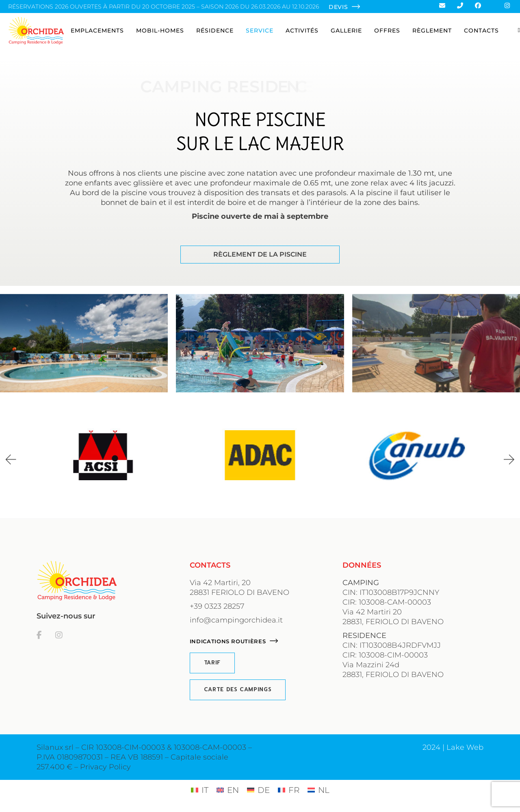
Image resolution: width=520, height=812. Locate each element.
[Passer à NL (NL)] (318, 790)
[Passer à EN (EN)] (228, 790)
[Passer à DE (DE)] (258, 790)
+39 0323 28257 (217, 606)
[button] (11, 459)
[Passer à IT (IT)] (200, 790)
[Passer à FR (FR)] (289, 790)
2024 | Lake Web (453, 747)
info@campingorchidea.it (236, 620)
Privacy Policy (105, 767)
